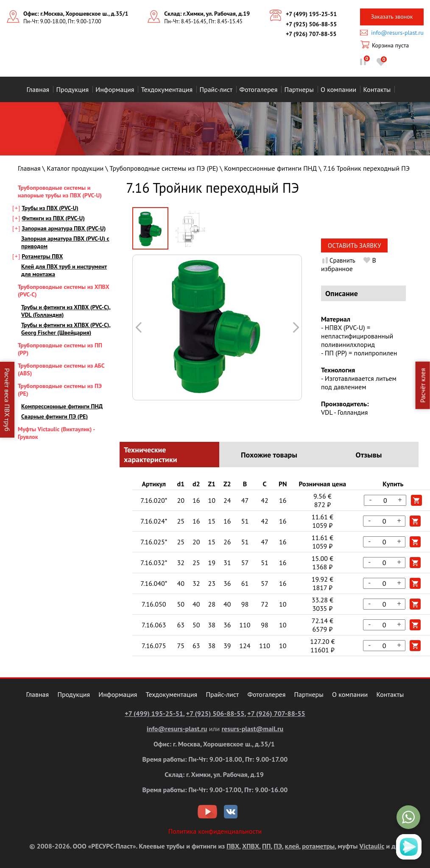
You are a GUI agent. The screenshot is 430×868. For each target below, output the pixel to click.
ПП (266, 846)
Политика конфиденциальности (215, 831)
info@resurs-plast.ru (397, 33)
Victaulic (372, 846)
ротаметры (318, 846)
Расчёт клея (423, 385)
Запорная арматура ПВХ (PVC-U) (64, 228)
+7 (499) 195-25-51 (311, 14)
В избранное (349, 264)
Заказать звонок (392, 17)
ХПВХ (251, 846)
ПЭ (278, 846)
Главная (29, 168)
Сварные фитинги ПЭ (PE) (54, 416)
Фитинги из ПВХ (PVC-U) (53, 218)
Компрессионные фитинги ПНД (271, 168)
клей (292, 846)
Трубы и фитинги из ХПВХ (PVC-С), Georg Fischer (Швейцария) (66, 329)
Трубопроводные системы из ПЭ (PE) (164, 168)
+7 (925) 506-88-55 (311, 24)
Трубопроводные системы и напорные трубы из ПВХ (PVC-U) (60, 191)
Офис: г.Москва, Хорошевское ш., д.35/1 (76, 14)
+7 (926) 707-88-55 (311, 34)
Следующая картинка (139, 327)
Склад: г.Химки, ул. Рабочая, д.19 (207, 14)
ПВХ (233, 846)
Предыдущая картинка (296, 327)
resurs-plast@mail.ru (252, 729)
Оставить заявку (354, 245)
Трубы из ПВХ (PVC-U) (50, 208)
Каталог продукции (75, 168)
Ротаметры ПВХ (42, 256)
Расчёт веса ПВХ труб (7, 400)
